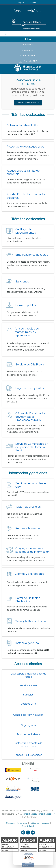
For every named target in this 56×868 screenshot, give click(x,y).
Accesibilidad (28, 826)
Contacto (11, 823)
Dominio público (26, 305)
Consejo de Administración (28, 715)
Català (33, 2)
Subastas (28, 695)
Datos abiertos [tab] (28, 56)
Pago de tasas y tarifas (30, 388)
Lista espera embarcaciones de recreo (28, 675)
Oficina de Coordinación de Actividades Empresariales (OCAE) (31, 417)
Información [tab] (28, 50)
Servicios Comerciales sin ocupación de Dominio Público (32, 447)
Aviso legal (22, 823)
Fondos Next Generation (28, 755)
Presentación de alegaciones (25, 147)
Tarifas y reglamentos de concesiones (28, 745)
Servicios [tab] (28, 45)
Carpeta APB (31, 61)
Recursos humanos (28, 528)
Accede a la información (28, 103)
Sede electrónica (28, 11)
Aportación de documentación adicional (27, 196)
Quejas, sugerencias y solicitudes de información (32, 550)
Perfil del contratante (28, 734)
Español (22, 2)
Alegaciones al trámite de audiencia (23, 172)
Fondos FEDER (28, 686)
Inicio (5, 34)
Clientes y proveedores (29, 574)
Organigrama (28, 725)
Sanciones (22, 281)
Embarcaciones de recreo (32, 255)
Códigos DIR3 (28, 704)
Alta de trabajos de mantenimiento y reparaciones (27, 332)
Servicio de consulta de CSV (31, 485)
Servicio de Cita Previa (30, 364)
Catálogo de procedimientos (26, 231)
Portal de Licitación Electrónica (28, 600)
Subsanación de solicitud (23, 125)
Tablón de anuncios (28, 507)
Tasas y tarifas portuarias (31, 621)
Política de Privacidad (40, 823)
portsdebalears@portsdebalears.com (39, 814)
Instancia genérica (27, 643)
